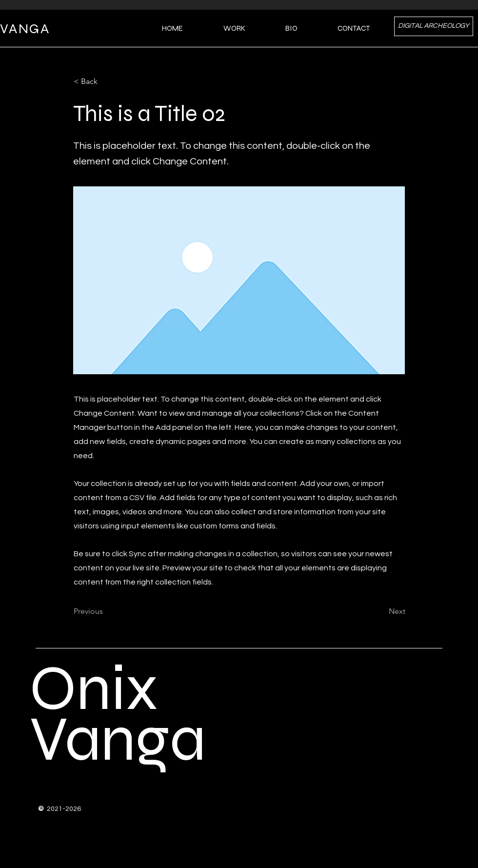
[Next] (381, 612)
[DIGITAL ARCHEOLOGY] (434, 26)
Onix (94, 688)
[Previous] (106, 612)
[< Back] (106, 81)
